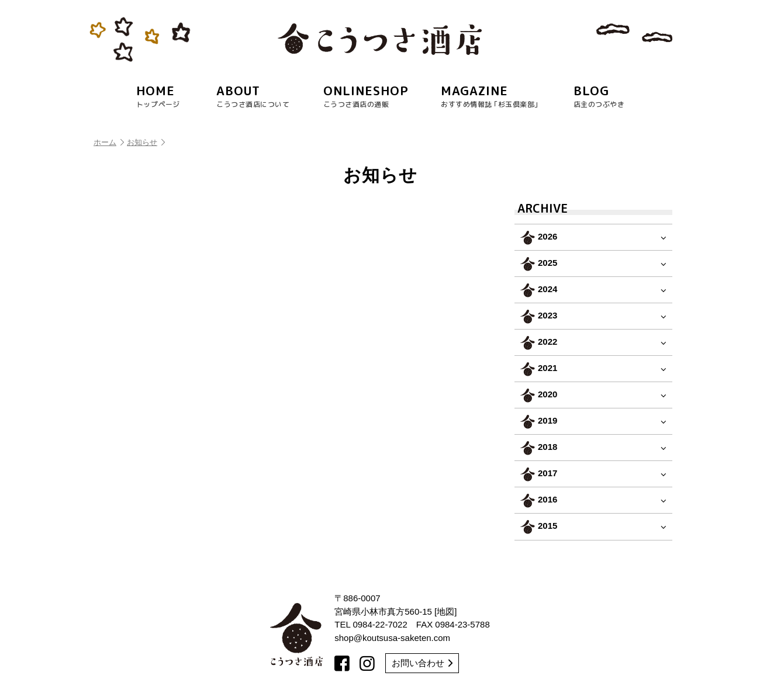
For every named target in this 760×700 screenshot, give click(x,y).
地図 (445, 611)
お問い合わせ (422, 663)
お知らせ (146, 142)
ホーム (109, 142)
